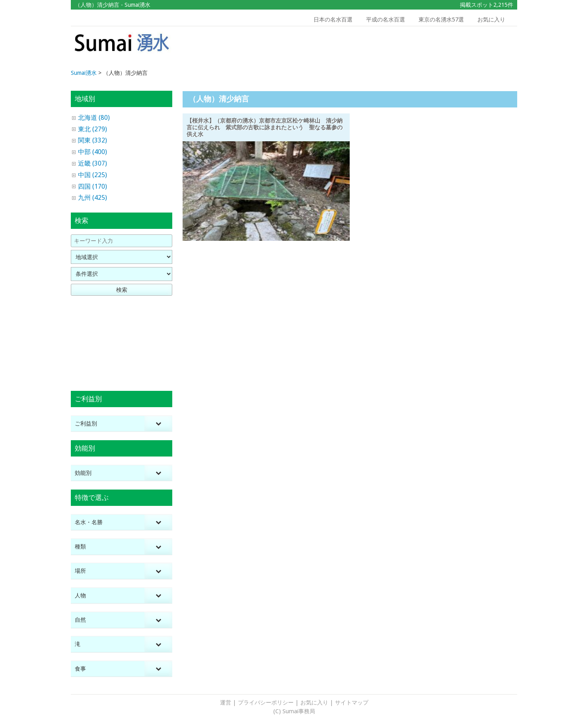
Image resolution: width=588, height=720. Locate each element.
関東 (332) (92, 140)
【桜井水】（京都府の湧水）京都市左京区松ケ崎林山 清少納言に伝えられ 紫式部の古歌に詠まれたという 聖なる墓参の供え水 (265, 127)
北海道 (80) (94, 118)
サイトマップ (352, 702)
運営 (226, 702)
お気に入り (491, 20)
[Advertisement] (460, 48)
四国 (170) (92, 186)
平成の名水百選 (386, 20)
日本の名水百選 (333, 20)
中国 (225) (92, 175)
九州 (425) (92, 198)
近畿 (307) (92, 163)
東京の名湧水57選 (441, 20)
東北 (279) (92, 129)
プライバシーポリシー (266, 702)
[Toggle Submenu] (158, 424)
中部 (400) (92, 152)
